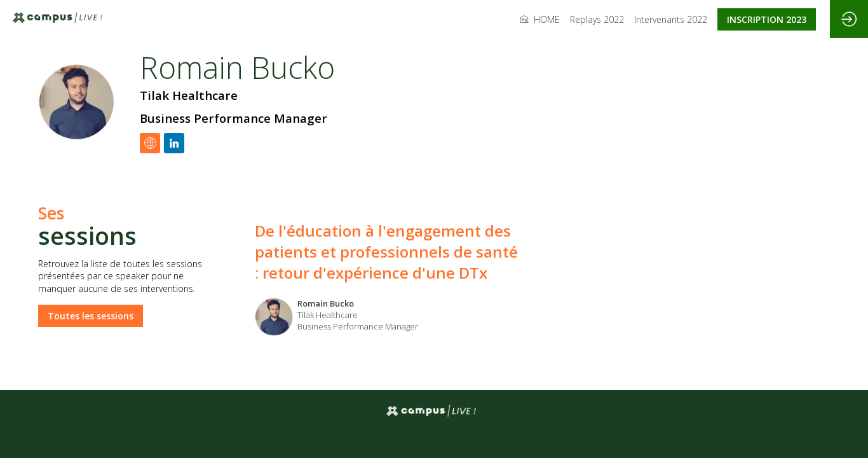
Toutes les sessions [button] (91, 315)
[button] (767, 19)
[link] (540, 19)
